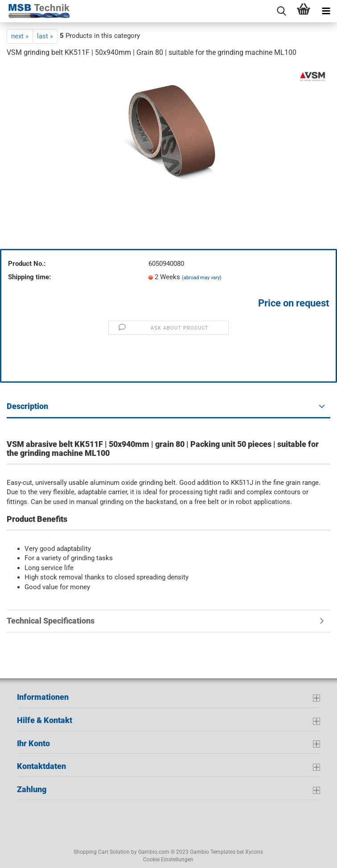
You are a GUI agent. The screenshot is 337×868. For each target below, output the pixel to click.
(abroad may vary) (202, 278)
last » (45, 36)
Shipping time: (29, 277)
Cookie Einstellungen (168, 860)
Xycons (254, 852)
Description (27, 406)
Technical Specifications (51, 621)
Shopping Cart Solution (102, 852)
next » (20, 36)
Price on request (294, 303)
